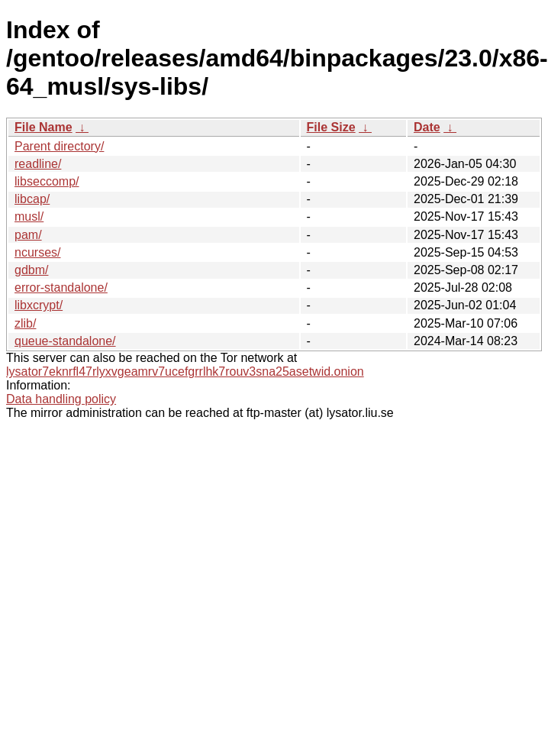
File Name (44, 127)
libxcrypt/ (39, 305)
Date (427, 127)
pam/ (28, 235)
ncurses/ (37, 252)
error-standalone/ (61, 288)
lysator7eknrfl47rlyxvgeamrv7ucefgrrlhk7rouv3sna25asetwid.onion (185, 372)
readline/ (38, 164)
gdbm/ (31, 270)
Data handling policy (61, 399)
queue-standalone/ (65, 341)
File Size (331, 127)
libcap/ (32, 199)
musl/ (29, 216)
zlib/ (25, 323)
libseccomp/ (47, 181)
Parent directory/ (59, 146)
